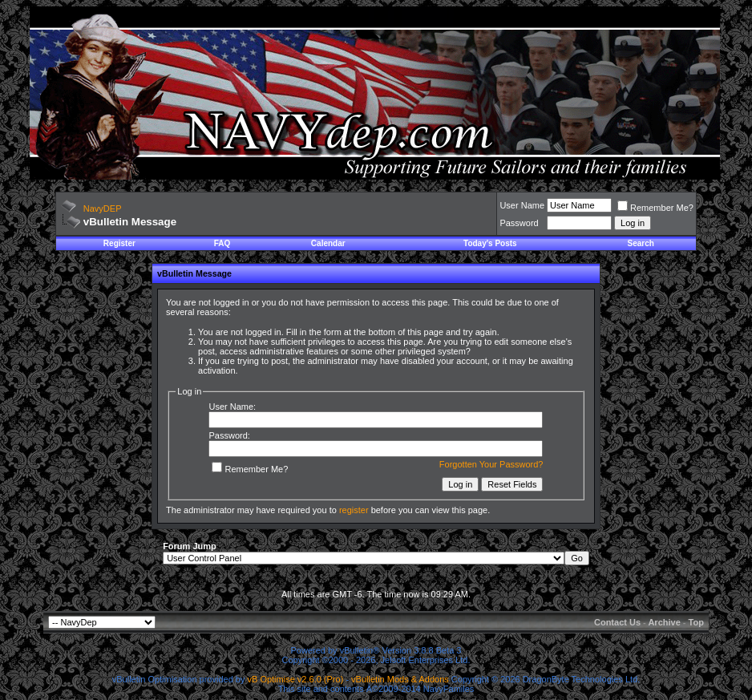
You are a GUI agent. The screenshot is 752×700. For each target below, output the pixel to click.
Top (696, 622)
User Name (522, 205)
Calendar (328, 243)
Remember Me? (655, 208)
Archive (664, 622)
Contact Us (617, 622)
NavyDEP (103, 208)
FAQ (222, 243)
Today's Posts (490, 243)
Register (119, 243)
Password (519, 223)
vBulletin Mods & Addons (400, 679)
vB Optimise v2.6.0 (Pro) (296, 679)
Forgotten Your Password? (491, 464)
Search (641, 243)
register (354, 510)
